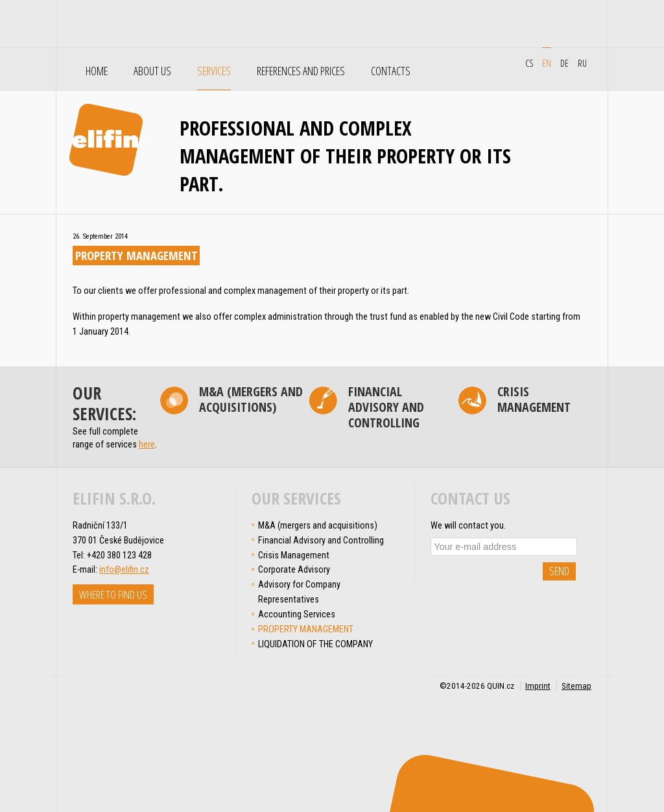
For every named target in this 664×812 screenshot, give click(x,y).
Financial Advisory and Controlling (386, 408)
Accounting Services (297, 614)
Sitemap (576, 686)
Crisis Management (534, 400)
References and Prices (301, 71)
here (147, 444)
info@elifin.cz (124, 569)
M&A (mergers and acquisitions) (251, 400)
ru (582, 63)
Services (214, 71)
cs (529, 63)
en (547, 63)
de (564, 63)
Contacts (391, 71)
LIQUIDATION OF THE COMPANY (315, 644)
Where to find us (113, 594)
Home (97, 71)
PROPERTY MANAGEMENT (306, 629)
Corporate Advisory (294, 569)
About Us (152, 71)
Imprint (538, 686)
